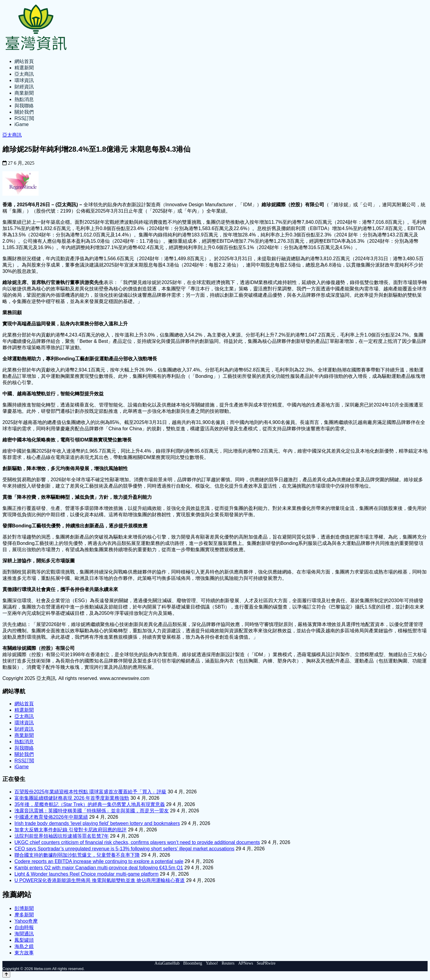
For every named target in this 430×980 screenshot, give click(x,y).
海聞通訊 (24, 934)
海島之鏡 (24, 946)
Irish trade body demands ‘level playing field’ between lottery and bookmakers (97, 823)
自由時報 (24, 927)
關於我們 (24, 112)
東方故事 (24, 953)
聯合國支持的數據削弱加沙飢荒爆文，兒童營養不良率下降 (77, 855)
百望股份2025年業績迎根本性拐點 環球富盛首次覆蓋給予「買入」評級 (90, 792)
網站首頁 (24, 61)
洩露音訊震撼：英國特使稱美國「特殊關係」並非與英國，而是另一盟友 (92, 811)
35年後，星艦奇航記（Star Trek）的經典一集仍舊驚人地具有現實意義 (90, 804)
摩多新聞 (24, 915)
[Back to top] (6, 974)
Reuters (228, 963)
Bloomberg (193, 963)
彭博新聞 (24, 908)
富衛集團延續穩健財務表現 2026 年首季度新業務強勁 (72, 798)
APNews (246, 963)
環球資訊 (24, 80)
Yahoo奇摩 (26, 921)
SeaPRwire (266, 963)
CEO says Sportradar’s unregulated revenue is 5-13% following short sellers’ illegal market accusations (124, 849)
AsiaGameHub (167, 963)
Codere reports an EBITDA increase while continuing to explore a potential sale (99, 861)
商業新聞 (24, 93)
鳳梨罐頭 (24, 940)
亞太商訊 (24, 74)
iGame (22, 124)
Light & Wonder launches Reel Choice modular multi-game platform (86, 874)
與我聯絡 (24, 106)
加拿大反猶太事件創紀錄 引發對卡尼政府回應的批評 (71, 830)
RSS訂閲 (24, 118)
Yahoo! (212, 963)
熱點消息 (24, 99)
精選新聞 (24, 68)
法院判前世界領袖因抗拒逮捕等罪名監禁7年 (62, 836)
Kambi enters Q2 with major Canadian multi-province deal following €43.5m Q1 (99, 868)
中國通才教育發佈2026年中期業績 (51, 817)
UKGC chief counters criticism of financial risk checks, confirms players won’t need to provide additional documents (137, 842)
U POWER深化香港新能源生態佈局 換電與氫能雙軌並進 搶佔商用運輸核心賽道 (100, 880)
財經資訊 (24, 87)
